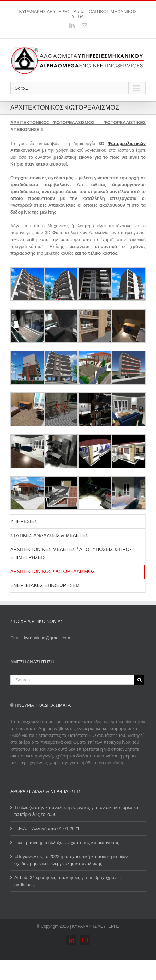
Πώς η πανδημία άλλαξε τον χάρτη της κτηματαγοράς (67, 842)
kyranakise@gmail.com (47, 638)
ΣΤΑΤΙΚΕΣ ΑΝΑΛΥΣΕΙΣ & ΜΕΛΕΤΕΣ (49, 535)
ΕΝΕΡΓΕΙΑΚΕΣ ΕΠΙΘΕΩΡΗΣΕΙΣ (45, 585)
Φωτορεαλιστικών (127, 143)
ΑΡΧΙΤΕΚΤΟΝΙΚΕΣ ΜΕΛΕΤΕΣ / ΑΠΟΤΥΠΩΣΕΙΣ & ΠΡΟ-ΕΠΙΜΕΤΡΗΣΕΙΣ (71, 554)
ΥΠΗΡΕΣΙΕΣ (24, 521)
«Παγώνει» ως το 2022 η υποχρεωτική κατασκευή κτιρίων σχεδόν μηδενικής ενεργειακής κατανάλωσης (71, 860)
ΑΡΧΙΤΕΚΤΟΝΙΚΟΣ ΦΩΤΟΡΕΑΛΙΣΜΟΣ (53, 571)
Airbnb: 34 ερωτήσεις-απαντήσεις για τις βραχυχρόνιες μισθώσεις (68, 881)
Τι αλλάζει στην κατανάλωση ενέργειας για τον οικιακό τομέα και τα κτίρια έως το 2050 (77, 811)
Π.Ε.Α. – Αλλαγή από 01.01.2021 (47, 828)
